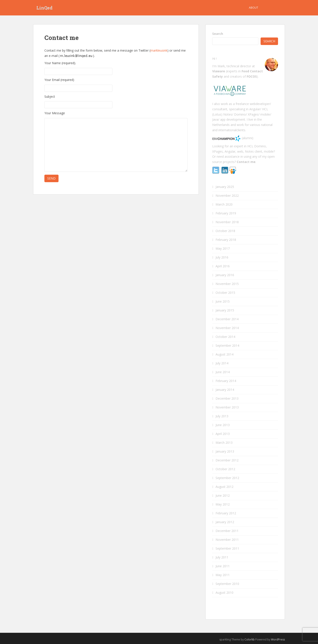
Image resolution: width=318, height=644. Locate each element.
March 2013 (224, 443)
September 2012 (227, 478)
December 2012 (227, 460)
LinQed (44, 8)
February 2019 (226, 213)
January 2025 (225, 187)
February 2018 (226, 240)
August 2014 (224, 354)
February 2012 (226, 513)
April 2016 (223, 266)
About (254, 8)
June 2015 (223, 301)
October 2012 (225, 469)
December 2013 (227, 398)
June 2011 (223, 566)
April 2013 (223, 434)
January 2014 (225, 390)
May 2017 (223, 248)
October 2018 (225, 231)
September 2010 (227, 584)
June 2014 (223, 372)
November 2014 (227, 328)
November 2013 (227, 407)
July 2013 (222, 416)
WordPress (278, 639)
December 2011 (227, 531)
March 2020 (224, 204)
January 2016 (225, 275)
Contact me (273, 8)
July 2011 (222, 557)
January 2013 (225, 451)
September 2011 (227, 548)
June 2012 (223, 495)
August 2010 (224, 593)
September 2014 (227, 345)
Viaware (219, 71)
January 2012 (225, 522)
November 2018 (227, 222)
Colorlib (250, 639)
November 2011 (227, 540)
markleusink (159, 50)
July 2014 (222, 363)
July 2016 (222, 257)
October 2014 (225, 337)
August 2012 (224, 487)
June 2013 (223, 425)
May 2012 (223, 504)
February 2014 (226, 381)
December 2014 (227, 319)
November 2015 (227, 284)
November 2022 (227, 196)
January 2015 (225, 310)
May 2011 (223, 575)
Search (218, 34)
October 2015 (225, 293)
